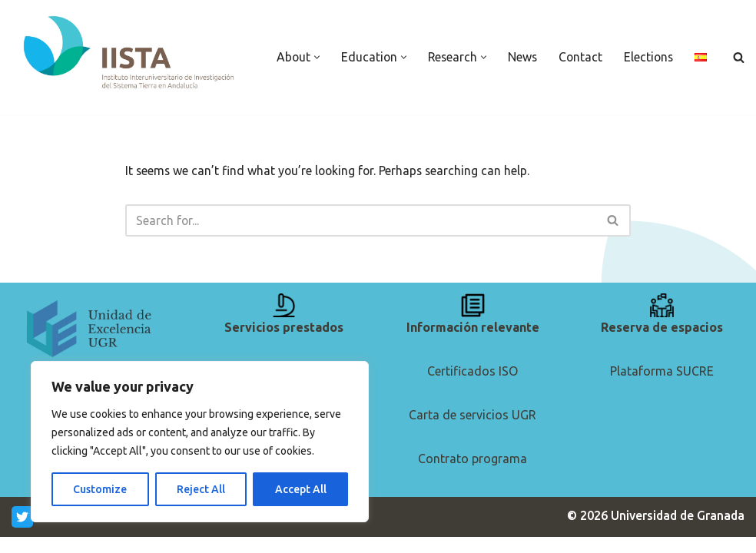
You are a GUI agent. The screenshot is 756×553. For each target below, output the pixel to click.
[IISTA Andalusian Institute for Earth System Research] (130, 53)
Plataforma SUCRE (662, 386)
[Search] (739, 57)
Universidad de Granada (676, 531)
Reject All (201, 489)
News (524, 48)
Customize (100, 489)
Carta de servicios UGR (472, 431)
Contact (583, 48)
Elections (652, 48)
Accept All (301, 489)
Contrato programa (472, 475)
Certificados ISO (472, 386)
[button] (316, 47)
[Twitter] (22, 533)
